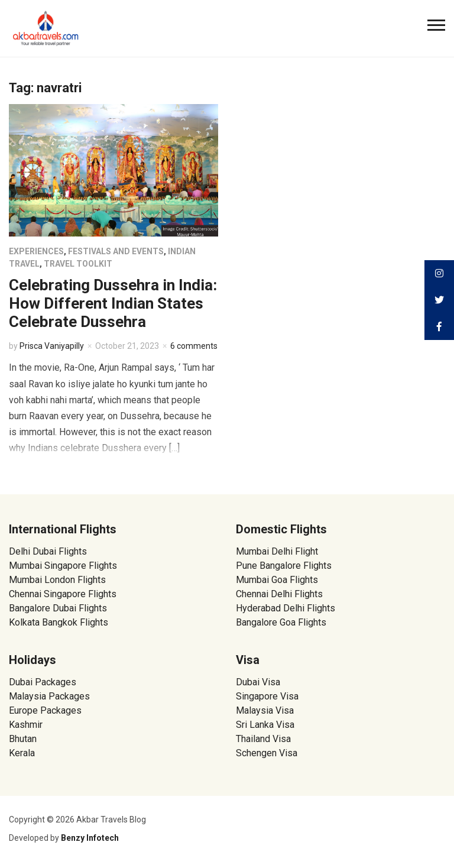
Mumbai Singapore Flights (63, 566)
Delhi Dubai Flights (48, 551)
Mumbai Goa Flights (277, 580)
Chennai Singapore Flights (63, 594)
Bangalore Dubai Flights (58, 608)
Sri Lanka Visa (266, 725)
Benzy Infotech (90, 838)
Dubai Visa (258, 682)
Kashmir (26, 725)
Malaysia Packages (49, 696)
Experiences (36, 251)
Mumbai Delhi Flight (277, 551)
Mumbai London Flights (57, 580)
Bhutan (23, 739)
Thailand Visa (263, 739)
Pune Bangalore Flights (284, 566)
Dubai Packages (43, 682)
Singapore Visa (267, 696)
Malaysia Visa (265, 710)
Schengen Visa (267, 753)
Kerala (22, 753)
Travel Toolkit (78, 264)
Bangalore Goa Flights (281, 622)
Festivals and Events (116, 251)
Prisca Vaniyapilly (52, 346)
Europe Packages (45, 710)
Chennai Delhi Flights (279, 594)
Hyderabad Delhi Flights (286, 608)
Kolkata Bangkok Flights (59, 622)
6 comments (194, 346)
